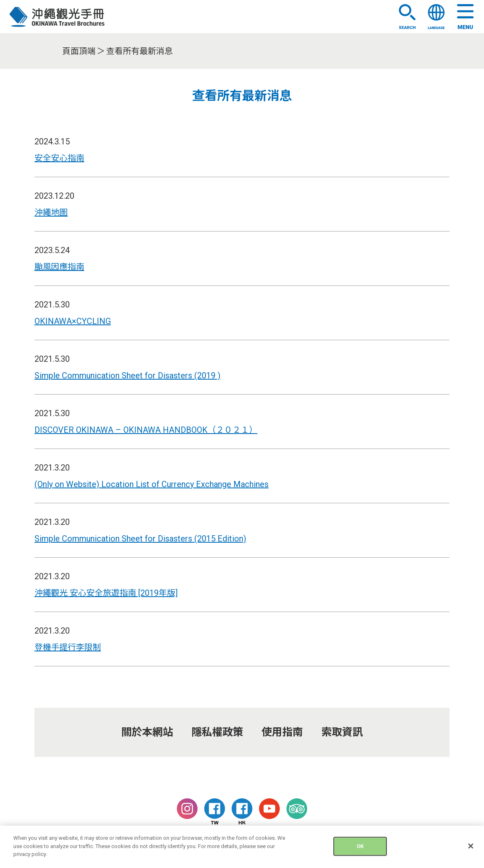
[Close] (471, 851)
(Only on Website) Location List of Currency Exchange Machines (152, 484)
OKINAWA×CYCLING (73, 321)
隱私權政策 (217, 732)
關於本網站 (147, 732)
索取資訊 (342, 732)
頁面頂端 (79, 51)
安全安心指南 (59, 158)
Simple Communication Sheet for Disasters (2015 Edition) (140, 539)
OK (360, 851)
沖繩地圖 (51, 212)
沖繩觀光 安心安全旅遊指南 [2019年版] (106, 593)
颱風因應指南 (59, 267)
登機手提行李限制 (68, 647)
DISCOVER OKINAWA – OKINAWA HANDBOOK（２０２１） (146, 430)
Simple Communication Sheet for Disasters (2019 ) (127, 375)
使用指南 (282, 732)
